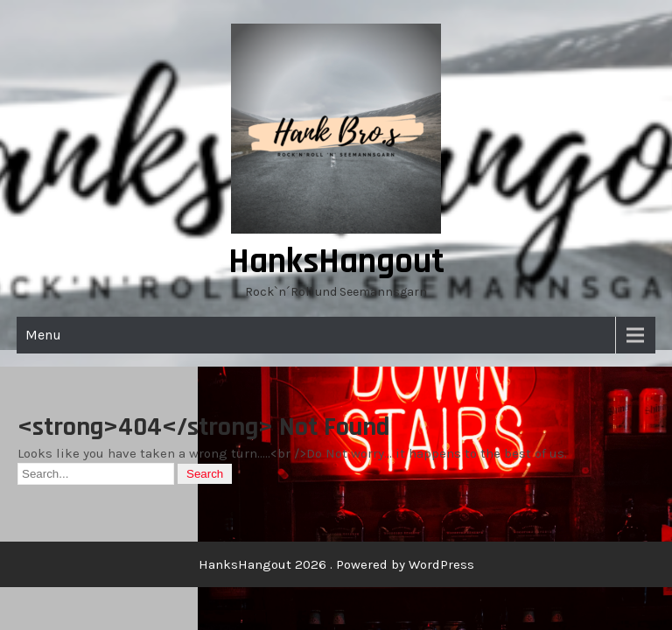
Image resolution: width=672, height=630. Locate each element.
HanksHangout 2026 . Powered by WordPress (336, 564)
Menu (43, 335)
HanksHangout (336, 262)
